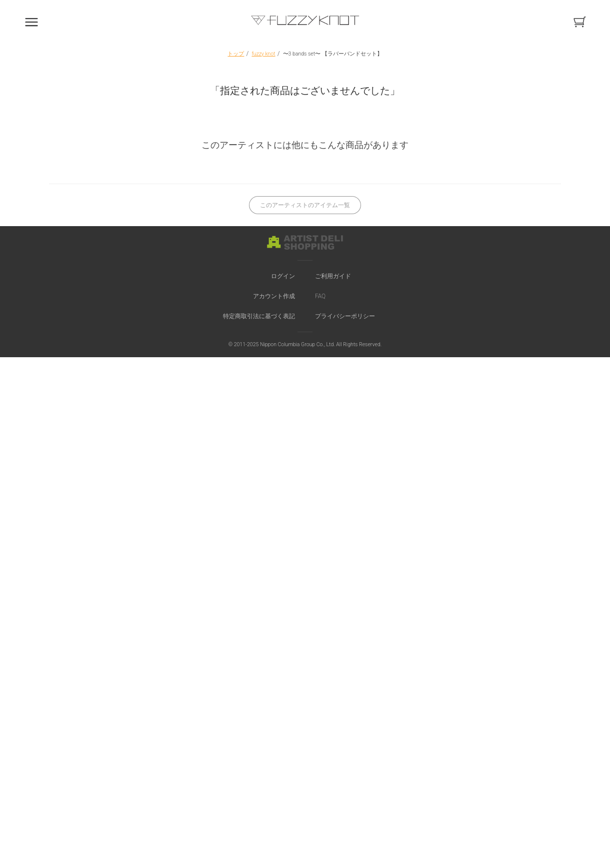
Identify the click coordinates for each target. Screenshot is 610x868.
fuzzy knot (263, 54)
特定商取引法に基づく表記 (259, 316)
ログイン (283, 276)
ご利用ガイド (333, 276)
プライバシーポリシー (345, 316)
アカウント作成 (274, 296)
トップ (236, 54)
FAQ (320, 296)
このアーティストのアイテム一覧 (305, 205)
